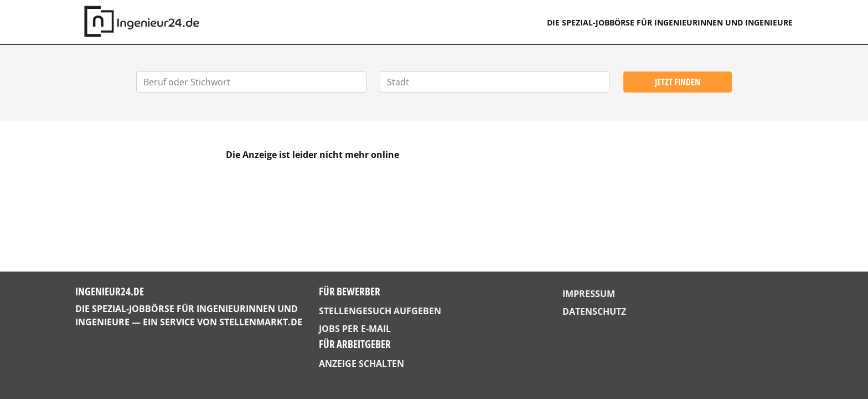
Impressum (589, 294)
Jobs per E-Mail (355, 329)
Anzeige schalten (361, 364)
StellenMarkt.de (261, 322)
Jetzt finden (678, 82)
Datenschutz (594, 311)
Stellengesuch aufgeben (380, 311)
